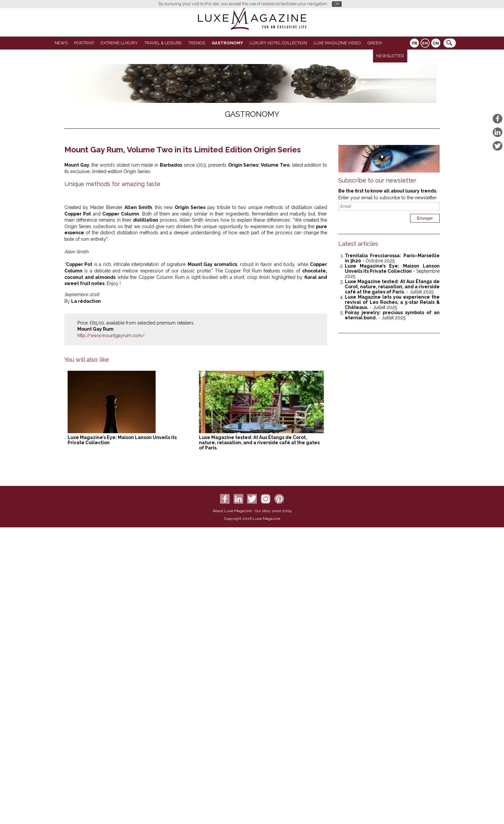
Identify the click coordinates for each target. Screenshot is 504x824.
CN (436, 43)
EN (425, 43)
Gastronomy (227, 43)
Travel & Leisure (163, 43)
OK (337, 4)
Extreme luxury (119, 43)
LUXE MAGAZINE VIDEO (337, 43)
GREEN (375, 43)
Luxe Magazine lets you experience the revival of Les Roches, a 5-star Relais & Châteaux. (392, 302)
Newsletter (390, 56)
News (61, 43)
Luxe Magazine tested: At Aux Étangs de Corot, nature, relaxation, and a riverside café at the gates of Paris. (259, 753)
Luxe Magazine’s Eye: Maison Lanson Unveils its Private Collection (392, 269)
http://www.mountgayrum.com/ (111, 646)
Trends (197, 43)
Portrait (84, 43)
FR (415, 43)
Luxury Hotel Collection (278, 43)
